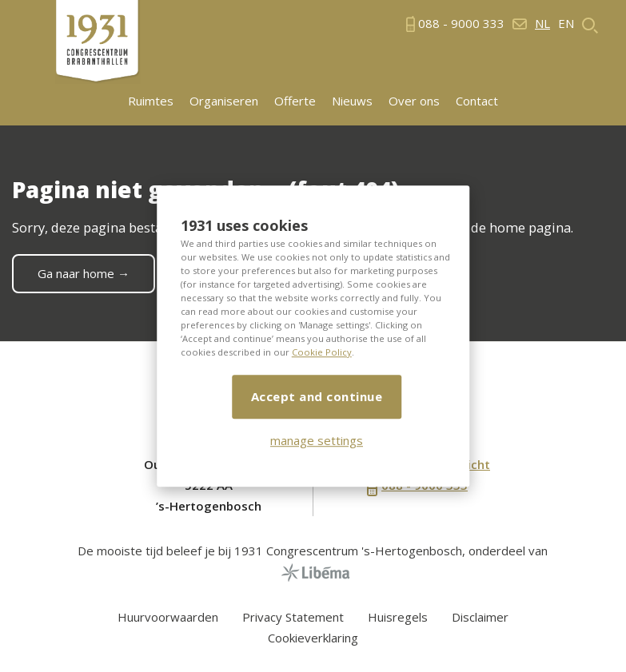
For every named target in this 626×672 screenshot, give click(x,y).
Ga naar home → (84, 273)
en (566, 24)
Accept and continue (317, 396)
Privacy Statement (293, 617)
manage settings (317, 440)
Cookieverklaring (313, 638)
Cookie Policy (322, 352)
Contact (477, 101)
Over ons (414, 101)
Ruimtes (151, 101)
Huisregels (398, 617)
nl (542, 24)
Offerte (295, 101)
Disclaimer (480, 617)
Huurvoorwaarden (168, 617)
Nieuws (352, 101)
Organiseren (224, 101)
